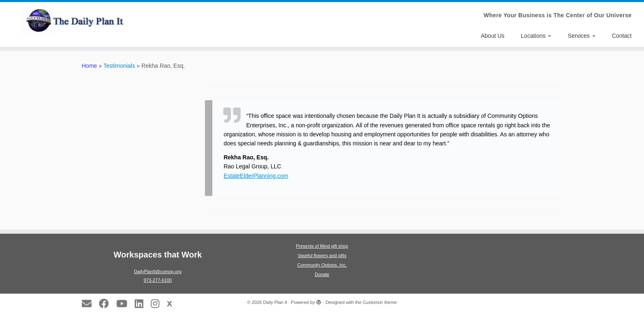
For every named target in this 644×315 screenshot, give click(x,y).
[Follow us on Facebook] (107, 304)
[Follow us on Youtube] (124, 304)
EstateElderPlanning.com (256, 176)
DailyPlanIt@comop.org (158, 271)
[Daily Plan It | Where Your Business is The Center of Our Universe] (74, 20)
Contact (622, 36)
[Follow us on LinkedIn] (142, 304)
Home (89, 66)
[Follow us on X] (172, 303)
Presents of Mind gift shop (322, 246)
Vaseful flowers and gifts (322, 255)
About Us (493, 36)
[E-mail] (89, 304)
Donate (322, 274)
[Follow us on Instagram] (158, 304)
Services (582, 36)
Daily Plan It (275, 302)
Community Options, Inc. (322, 265)
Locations (536, 36)
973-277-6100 (158, 280)
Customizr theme (380, 302)
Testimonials (119, 66)
